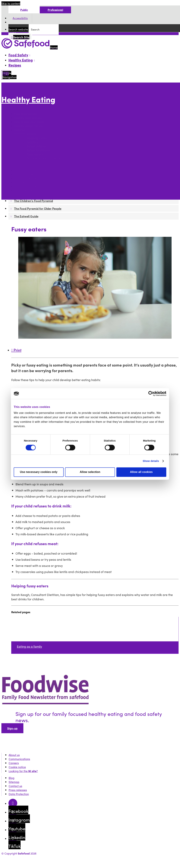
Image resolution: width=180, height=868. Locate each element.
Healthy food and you (28, 118)
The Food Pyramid (26, 178)
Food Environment (26, 114)
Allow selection (90, 472)
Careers (14, 763)
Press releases (18, 790)
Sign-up (12, 728)
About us (14, 755)
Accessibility (20, 18)
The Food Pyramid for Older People (37, 186)
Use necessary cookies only (39, 472)
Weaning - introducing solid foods (49, 138)
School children (37, 146)
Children (20, 130)
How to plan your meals (29, 122)
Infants (31, 134)
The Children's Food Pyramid (33, 182)
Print (16, 350)
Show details (151, 461)
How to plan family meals (30, 170)
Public (24, 10)
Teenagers (34, 162)
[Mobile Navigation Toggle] (6, 75)
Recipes (15, 65)
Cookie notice (17, 767)
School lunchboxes (38, 150)
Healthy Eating (28, 99)
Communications (19, 759)
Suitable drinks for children (44, 158)
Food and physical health (30, 174)
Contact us (15, 786)
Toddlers (32, 142)
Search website (18, 29)
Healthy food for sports (42, 166)
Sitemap (14, 782)
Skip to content (11, 3)
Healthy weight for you (29, 126)
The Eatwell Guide (26, 190)
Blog (12, 778)
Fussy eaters (35, 154)
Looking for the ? (23, 771)
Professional (55, 10)
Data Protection (19, 794)
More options (11, 107)
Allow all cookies (141, 472)
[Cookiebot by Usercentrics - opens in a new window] (151, 394)
